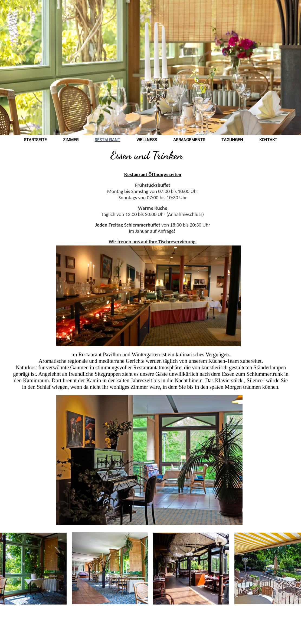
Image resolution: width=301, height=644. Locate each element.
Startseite (35, 140)
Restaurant (107, 140)
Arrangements (189, 140)
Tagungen (232, 140)
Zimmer (71, 140)
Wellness (147, 140)
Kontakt (268, 140)
